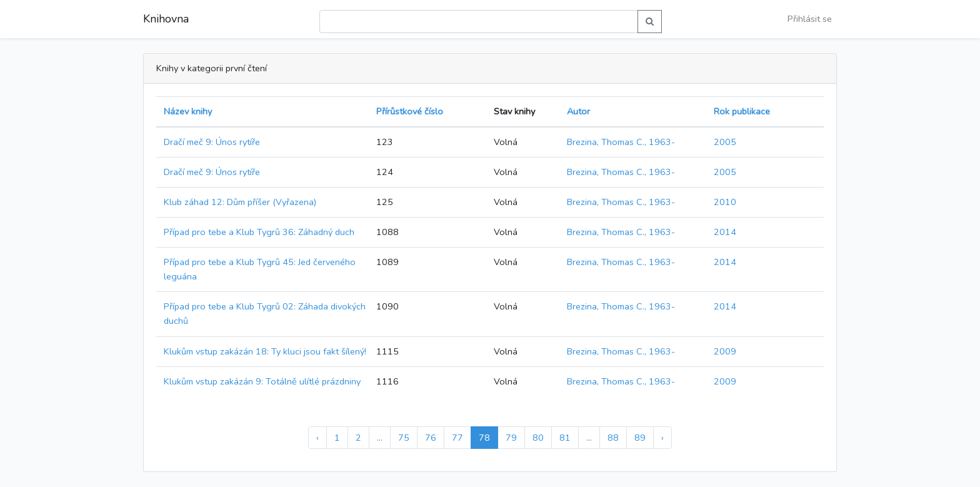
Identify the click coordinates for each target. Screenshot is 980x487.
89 (640, 438)
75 (404, 438)
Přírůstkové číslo (410, 111)
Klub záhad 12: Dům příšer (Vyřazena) (240, 202)
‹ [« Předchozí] (317, 438)
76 (431, 438)
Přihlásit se (810, 19)
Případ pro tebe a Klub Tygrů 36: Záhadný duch (259, 232)
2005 (725, 142)
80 (538, 438)
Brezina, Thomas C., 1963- (621, 142)
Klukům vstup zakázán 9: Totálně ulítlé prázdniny (262, 381)
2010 (725, 202)
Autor (578, 111)
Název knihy (188, 111)
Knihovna (166, 19)
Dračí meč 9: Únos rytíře (212, 142)
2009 (725, 351)
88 (613, 438)
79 (511, 438)
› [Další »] (662, 438)
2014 (725, 232)
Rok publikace (742, 111)
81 (565, 438)
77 (457, 438)
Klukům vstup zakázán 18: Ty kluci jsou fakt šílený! (265, 351)
